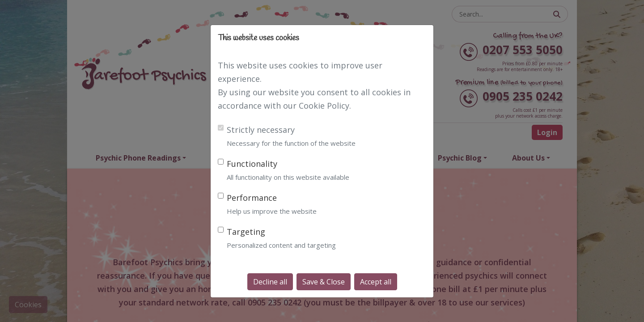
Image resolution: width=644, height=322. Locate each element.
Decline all (270, 282)
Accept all (376, 282)
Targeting (246, 232)
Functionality (252, 164)
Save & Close (324, 282)
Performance (252, 198)
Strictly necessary (261, 130)
